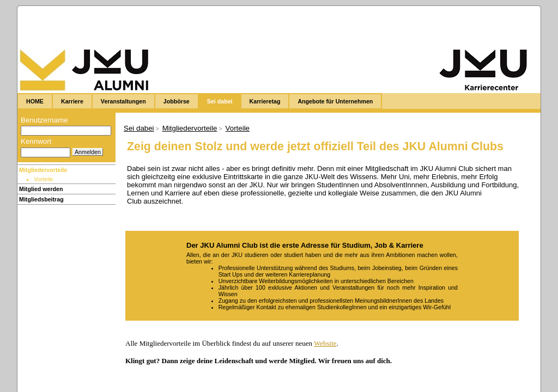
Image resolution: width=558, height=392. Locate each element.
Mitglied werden (41, 189)
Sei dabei (139, 128)
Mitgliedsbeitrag (41, 199)
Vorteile (238, 128)
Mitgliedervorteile (43, 170)
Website (325, 343)
